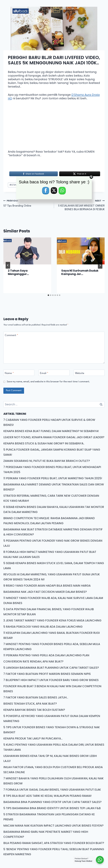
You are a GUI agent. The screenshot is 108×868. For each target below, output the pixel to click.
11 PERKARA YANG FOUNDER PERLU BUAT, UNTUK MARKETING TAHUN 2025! (53, 478)
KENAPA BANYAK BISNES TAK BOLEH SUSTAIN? (34, 710)
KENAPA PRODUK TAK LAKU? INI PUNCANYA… (33, 738)
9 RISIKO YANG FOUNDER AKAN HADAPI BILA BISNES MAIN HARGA (47, 586)
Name (9, 373)
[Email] (54, 373)
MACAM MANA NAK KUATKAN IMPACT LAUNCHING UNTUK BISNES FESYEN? (53, 826)
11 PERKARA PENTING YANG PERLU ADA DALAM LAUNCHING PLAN (46, 655)
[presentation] (27, 251)
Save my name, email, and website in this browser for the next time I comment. (48, 382)
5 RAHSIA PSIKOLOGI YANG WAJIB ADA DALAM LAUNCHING (43, 627)
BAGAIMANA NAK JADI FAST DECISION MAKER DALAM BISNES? (45, 592)
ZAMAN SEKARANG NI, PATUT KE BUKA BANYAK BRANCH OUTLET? (47, 461)
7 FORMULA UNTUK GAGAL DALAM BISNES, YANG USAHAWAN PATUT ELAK (52, 790)
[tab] (48, 295)
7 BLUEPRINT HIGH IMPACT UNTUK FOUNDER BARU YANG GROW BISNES (51, 680)
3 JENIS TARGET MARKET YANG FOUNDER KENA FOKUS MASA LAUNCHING (52, 620)
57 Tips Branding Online (27, 203)
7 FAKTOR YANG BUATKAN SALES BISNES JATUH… (36, 697)
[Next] (100, 265)
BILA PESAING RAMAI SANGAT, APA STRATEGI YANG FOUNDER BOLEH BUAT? (54, 843)
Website (80, 373)
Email (44, 373)
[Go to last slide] (8, 265)
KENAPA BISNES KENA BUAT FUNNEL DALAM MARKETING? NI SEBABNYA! (51, 431)
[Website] (89, 373)
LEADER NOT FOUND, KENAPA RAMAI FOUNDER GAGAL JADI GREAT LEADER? (54, 437)
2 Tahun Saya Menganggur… (18, 272)
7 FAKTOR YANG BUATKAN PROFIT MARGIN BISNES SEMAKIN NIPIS (47, 674)
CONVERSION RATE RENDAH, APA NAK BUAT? (33, 661)
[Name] (19, 373)
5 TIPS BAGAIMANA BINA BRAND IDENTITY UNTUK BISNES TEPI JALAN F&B (52, 808)
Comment (11, 335)
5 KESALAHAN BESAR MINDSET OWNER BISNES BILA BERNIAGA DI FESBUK (81, 205)
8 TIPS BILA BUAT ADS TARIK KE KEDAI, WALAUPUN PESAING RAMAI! (47, 796)
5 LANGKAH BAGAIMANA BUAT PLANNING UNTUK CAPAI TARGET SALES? (51, 668)
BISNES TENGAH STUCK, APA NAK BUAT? (30, 704)
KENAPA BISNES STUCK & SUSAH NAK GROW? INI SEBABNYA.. (44, 443)
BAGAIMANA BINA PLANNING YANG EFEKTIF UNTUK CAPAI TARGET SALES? (52, 802)
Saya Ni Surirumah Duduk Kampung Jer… (80, 272)
